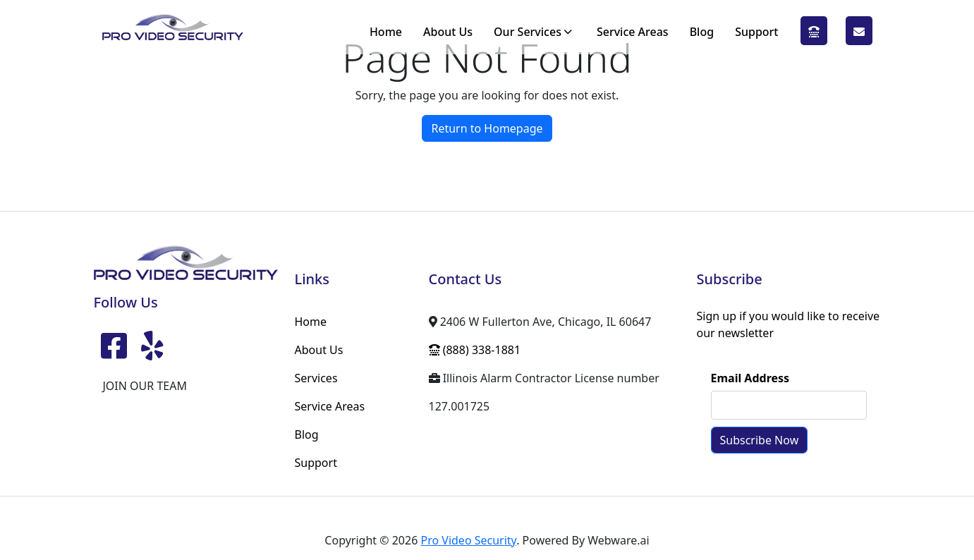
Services (316, 378)
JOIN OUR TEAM (145, 386)
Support (756, 32)
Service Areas (633, 32)
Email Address (750, 378)
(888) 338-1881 (814, 32)
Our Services (528, 32)
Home (386, 32)
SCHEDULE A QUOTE (859, 32)
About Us (448, 32)
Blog (702, 32)
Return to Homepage (487, 128)
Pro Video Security (468, 540)
